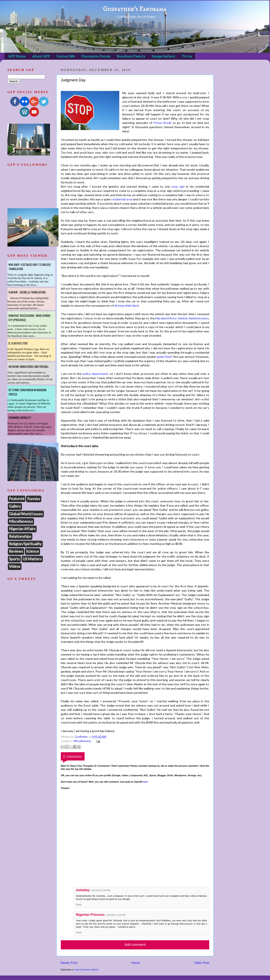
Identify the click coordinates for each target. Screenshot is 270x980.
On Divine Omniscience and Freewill (29, 367)
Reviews (16, 551)
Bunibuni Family (131, 56)
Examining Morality (20, 418)
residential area (122, 199)
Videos (15, 566)
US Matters (32, 559)
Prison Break (163, 123)
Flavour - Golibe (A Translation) (27, 292)
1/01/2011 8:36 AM (101, 890)
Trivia (187, 56)
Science (32, 551)
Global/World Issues (26, 514)
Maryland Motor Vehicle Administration (182, 318)
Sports (14, 559)
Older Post (202, 963)
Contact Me (66, 56)
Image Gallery (164, 56)
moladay (83, 890)
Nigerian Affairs (22, 529)
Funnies (34, 499)
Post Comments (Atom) (87, 970)
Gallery (15, 506)
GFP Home (17, 56)
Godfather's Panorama (135, 9)
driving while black (127, 305)
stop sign (178, 186)
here (146, 782)
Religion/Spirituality (25, 544)
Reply (79, 905)
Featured (17, 498)
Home (136, 963)
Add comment (135, 945)
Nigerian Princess (90, 915)
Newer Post (69, 963)
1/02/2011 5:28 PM (116, 915)
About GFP (41, 56)
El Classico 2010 (18, 343)
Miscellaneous (82, 741)
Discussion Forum (96, 56)
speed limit (164, 357)
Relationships (20, 536)
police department (95, 374)
